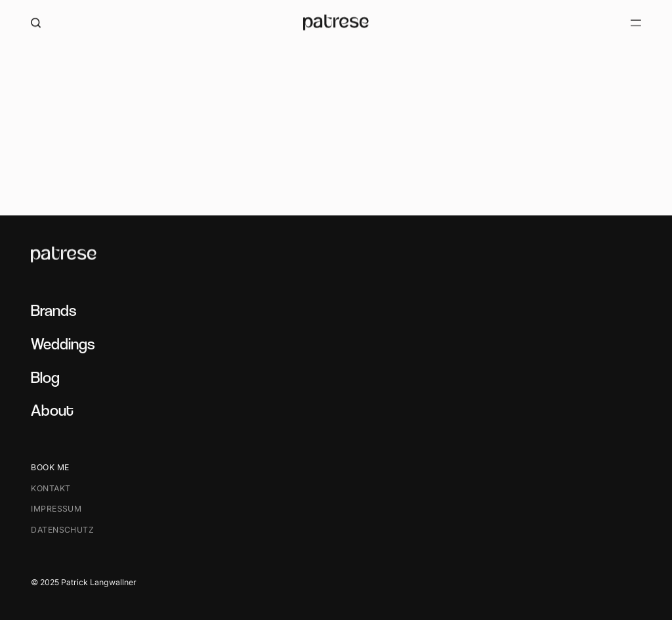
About (52, 411)
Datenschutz (62, 530)
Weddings (63, 344)
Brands (53, 310)
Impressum (56, 509)
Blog (45, 377)
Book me (50, 468)
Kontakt (51, 488)
